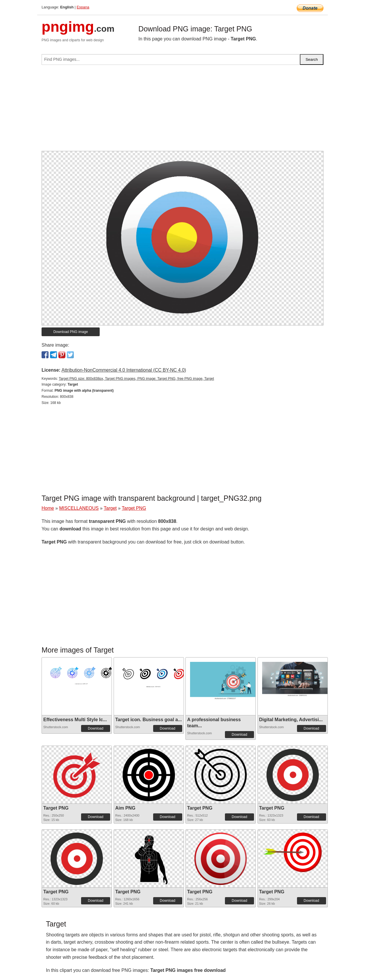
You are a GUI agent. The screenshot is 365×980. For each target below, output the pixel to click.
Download (95, 728)
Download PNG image (71, 332)
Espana (83, 7)
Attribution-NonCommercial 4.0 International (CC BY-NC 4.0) (124, 370)
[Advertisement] (182, 110)
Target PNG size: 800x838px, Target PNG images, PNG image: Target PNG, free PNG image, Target (136, 379)
